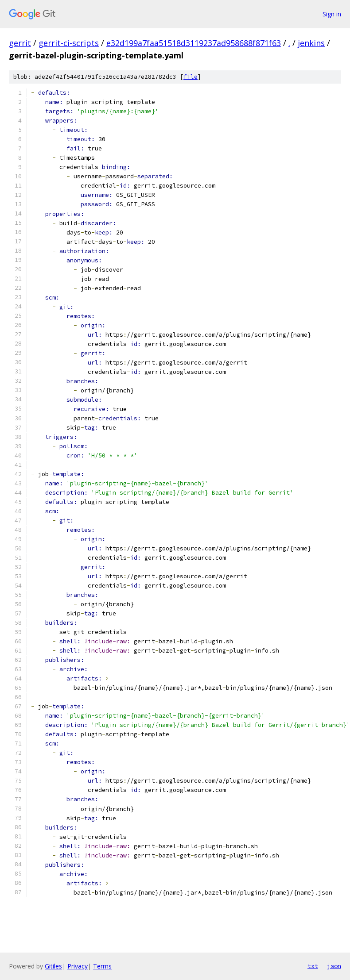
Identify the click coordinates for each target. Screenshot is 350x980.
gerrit (20, 43)
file (191, 77)
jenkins (311, 43)
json (334, 966)
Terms (102, 966)
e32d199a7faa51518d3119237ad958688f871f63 (194, 43)
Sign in (332, 14)
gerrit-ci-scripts (69, 43)
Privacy (78, 966)
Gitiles (53, 966)
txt (313, 966)
